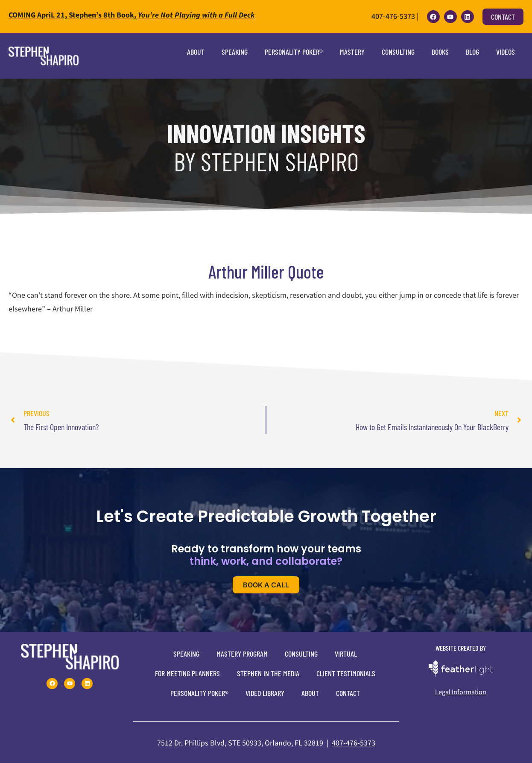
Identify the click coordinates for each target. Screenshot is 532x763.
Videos (506, 52)
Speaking (235, 52)
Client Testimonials (346, 673)
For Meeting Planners (187, 673)
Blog (472, 52)
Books (440, 52)
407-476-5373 (354, 743)
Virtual (346, 654)
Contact (348, 693)
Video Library (265, 693)
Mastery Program (242, 654)
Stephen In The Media (268, 673)
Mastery (352, 52)
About (196, 52)
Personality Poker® (294, 52)
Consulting (398, 52)
